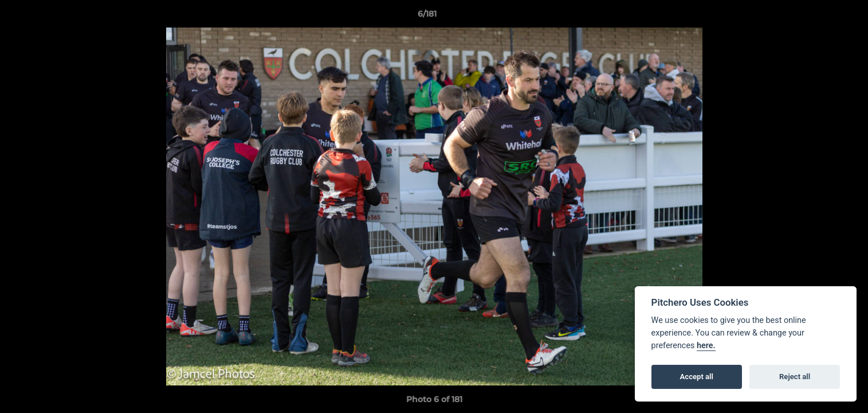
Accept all (697, 377)
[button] (820, 17)
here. (706, 346)
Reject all (795, 377)
